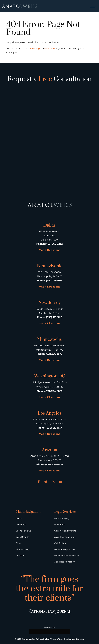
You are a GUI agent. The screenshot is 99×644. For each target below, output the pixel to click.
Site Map (80, 639)
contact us (50, 49)
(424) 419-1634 (54, 428)
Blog (18, 543)
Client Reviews (23, 531)
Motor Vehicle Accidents (67, 556)
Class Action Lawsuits (65, 531)
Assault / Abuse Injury (65, 537)
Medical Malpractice (64, 549)
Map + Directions (49, 250)
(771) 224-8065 (54, 391)
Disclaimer (69, 639)
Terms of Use (56, 639)
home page (35, 49)
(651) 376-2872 (54, 354)
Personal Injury (62, 518)
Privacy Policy (42, 639)
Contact (20, 556)
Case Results (22, 537)
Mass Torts (60, 525)
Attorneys (21, 525)
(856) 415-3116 (54, 317)
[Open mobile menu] (93, 6)
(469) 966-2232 (54, 244)
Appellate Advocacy (64, 562)
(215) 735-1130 (54, 281)
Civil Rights (60, 543)
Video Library (22, 549)
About (19, 518)
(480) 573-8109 (54, 464)
